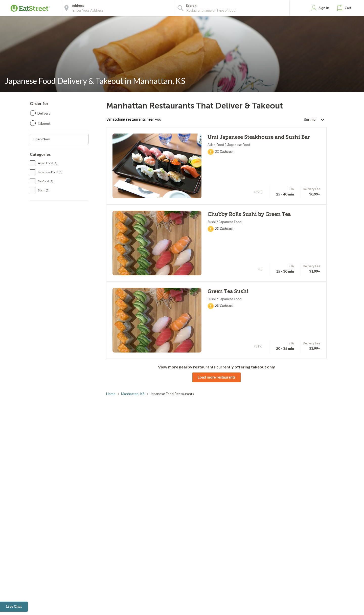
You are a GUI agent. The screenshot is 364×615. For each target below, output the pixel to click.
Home (111, 394)
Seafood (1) (46, 181)
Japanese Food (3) (50, 172)
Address (78, 6)
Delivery (44, 113)
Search (191, 6)
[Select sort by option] (314, 119)
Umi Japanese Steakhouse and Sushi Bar (259, 137)
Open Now (41, 139)
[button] (345, 8)
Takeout (44, 123)
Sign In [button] (324, 8)
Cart (348, 8)
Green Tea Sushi (228, 291)
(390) (258, 192)
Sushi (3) (44, 190)
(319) (258, 346)
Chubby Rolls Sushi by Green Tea (249, 214)
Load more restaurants (217, 377)
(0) (260, 269)
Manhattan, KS (133, 394)
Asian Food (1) (48, 163)
